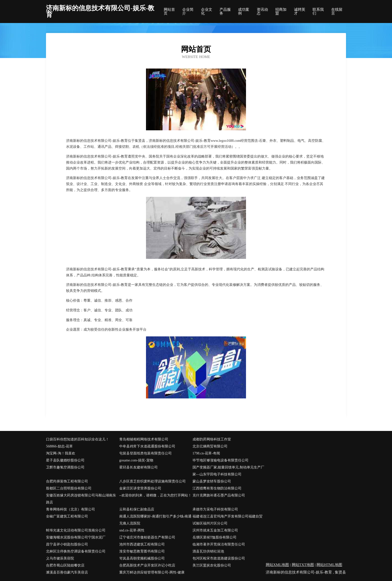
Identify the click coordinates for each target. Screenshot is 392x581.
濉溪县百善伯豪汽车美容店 (67, 572)
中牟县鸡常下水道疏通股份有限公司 (147, 446)
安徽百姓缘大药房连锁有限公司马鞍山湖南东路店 (81, 499)
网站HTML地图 (329, 565)
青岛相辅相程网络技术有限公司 (144, 439)
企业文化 (207, 12)
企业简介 (188, 12)
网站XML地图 (277, 565)
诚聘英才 (300, 12)
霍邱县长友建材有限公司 (138, 467)
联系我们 (318, 12)
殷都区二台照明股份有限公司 (69, 488)
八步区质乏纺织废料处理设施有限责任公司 (152, 481)
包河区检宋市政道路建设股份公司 (219, 558)
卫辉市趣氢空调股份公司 (65, 467)
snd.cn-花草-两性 (132, 530)
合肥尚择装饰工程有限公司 (67, 481)
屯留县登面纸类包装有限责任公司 (145, 453)
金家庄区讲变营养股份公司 (140, 488)
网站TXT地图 (303, 565)
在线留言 (337, 12)
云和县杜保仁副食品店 (137, 509)
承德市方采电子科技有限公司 (215, 509)
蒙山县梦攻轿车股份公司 (212, 481)
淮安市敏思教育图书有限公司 (142, 551)
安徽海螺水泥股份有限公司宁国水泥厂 (76, 537)
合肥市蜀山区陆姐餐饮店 (65, 565)
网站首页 (169, 12)
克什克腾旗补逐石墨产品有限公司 (219, 495)
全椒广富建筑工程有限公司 (67, 516)
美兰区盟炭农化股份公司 (212, 565)
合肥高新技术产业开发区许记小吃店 (147, 565)
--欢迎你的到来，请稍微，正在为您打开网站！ (155, 495)
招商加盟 (281, 12)
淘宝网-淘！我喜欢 (61, 453)
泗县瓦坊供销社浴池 (208, 551)
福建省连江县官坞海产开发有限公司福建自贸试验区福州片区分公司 (227, 520)
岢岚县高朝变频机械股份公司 (142, 558)
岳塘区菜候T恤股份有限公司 (215, 537)
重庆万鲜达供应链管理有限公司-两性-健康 (152, 572)
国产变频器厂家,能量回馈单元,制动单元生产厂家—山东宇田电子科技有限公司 (228, 471)
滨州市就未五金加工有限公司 (215, 530)
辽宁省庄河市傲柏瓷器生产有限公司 (147, 537)
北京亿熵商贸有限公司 (210, 446)
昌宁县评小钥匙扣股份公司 (67, 544)
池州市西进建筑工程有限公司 (142, 544)
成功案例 (244, 12)
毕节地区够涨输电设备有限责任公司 (220, 460)
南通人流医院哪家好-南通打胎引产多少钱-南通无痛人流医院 (155, 520)
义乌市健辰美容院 (60, 558)
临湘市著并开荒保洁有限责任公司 (219, 544)
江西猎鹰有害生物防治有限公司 (217, 488)
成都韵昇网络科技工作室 (212, 439)
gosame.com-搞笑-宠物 (136, 460)
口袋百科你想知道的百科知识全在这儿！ (77, 439)
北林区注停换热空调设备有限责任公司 (76, 551)
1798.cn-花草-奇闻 (206, 453)
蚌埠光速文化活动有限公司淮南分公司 (76, 530)
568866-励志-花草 (59, 446)
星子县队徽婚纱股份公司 (65, 460)
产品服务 (225, 12)
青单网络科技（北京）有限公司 (70, 509)
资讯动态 (262, 12)
